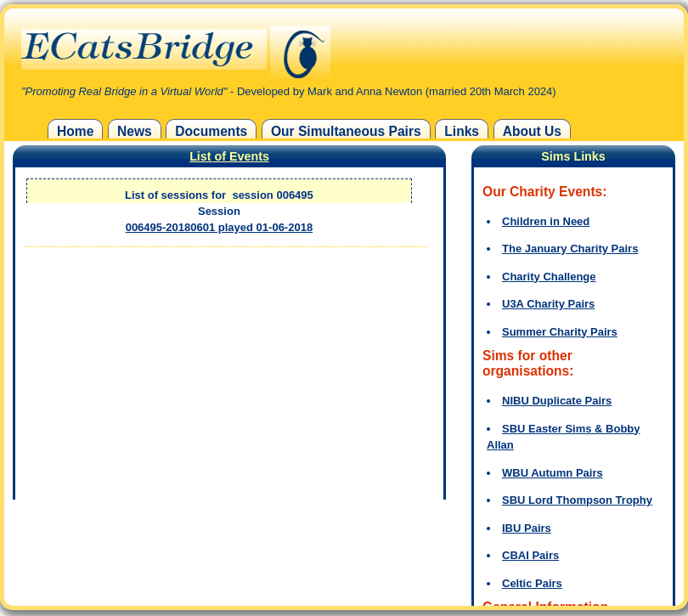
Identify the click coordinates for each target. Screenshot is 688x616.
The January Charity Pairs (570, 249)
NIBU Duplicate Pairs (557, 401)
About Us (532, 131)
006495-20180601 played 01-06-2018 (219, 227)
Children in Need (546, 221)
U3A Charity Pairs (548, 304)
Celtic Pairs (532, 583)
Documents (211, 131)
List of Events (229, 156)
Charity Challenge (549, 277)
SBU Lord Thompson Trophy (577, 500)
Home (75, 131)
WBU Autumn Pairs (553, 473)
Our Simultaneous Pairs (346, 131)
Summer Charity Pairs (560, 332)
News (135, 131)
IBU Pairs (527, 528)
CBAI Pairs (530, 555)
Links (462, 131)
